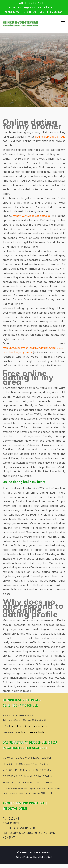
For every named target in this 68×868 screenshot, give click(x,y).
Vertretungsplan (51, 12)
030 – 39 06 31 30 (31, 3)
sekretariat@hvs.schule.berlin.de (31, 7)
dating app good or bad (50, 136)
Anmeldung (12, 12)
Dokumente (11, 823)
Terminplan (29, 12)
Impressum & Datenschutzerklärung (29, 833)
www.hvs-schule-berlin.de (30, 732)
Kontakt (9, 838)
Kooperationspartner (19, 828)
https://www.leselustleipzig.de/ (32, 216)
